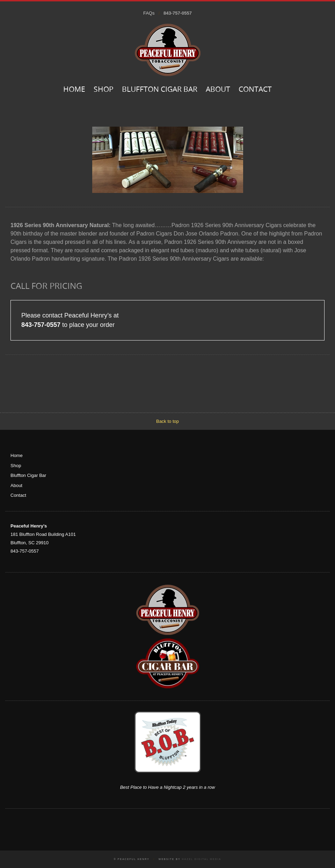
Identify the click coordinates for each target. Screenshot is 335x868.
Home (74, 90)
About (218, 90)
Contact (255, 90)
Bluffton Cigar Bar (160, 90)
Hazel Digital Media (201, 859)
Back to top (167, 421)
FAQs (149, 13)
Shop (104, 90)
